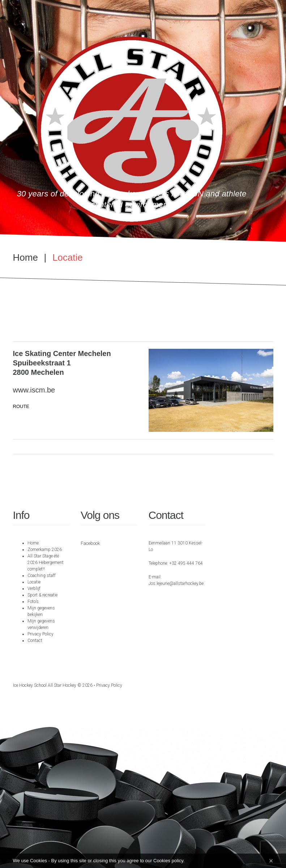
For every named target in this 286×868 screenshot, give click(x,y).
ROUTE (21, 406)
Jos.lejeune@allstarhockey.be (176, 583)
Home (25, 257)
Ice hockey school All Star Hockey (45, 685)
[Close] (271, 861)
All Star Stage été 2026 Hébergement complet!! (46, 563)
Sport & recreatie (42, 595)
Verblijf (34, 589)
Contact (35, 641)
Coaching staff (42, 576)
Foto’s (33, 602)
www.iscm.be (34, 390)
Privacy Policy (40, 634)
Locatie (34, 582)
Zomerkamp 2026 (45, 550)
